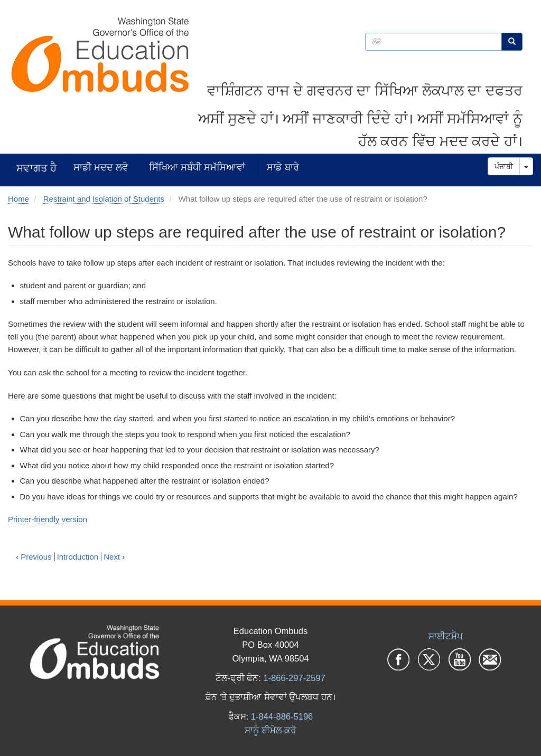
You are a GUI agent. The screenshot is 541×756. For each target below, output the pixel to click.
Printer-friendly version (48, 519)
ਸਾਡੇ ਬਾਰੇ (283, 167)
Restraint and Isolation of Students (104, 199)
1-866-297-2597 (294, 678)
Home (18, 199)
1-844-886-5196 (282, 716)
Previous (34, 557)
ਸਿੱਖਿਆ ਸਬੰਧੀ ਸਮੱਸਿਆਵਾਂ (197, 167)
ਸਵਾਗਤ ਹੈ (36, 168)
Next (114, 557)
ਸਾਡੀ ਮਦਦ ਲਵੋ (101, 167)
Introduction (78, 557)
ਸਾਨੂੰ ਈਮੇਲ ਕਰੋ (270, 730)
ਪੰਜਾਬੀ (504, 166)
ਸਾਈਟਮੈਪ (446, 636)
